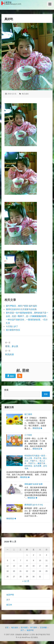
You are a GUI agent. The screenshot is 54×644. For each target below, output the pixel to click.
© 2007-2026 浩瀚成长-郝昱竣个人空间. (20, 635)
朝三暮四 (28, 414)
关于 (8, 600)
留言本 (9, 605)
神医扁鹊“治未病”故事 (34, 484)
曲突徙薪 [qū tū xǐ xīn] (34, 505)
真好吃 (9, 19)
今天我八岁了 (12, 326)
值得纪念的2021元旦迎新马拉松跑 (21, 309)
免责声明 (10, 595)
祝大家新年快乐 (13, 330)
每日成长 (25, 94)
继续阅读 (37, 428)
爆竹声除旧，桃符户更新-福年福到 (21, 306)
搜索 (6, 390)
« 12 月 (26, 581)
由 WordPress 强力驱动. (29, 637)
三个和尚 (28, 435)
